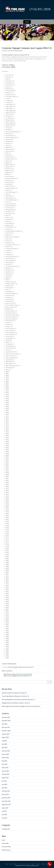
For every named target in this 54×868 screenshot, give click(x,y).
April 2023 (5, 764)
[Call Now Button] (50, 864)
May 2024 (5, 744)
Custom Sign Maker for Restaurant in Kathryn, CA (15, 696)
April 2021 (5, 818)
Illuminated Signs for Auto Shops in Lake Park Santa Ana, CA (18, 700)
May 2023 (5, 761)
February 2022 (6, 791)
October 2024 (6, 734)
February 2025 (6, 727)
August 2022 (5, 778)
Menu (27, 22)
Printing (24, 864)
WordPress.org (6, 850)
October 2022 (6, 774)
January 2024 (5, 754)
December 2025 (6, 721)
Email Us (38, 864)
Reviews (43, 864)
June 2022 (5, 784)
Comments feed (6, 847)
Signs (20, 864)
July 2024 (4, 741)
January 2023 (5, 771)
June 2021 (5, 815)
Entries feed (5, 843)
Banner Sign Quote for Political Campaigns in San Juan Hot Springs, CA (21, 706)
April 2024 (5, 747)
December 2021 (6, 798)
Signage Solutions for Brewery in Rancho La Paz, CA (16, 703)
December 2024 (6, 731)
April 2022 (5, 788)
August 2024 (5, 737)
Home (7, 864)
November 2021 (6, 801)
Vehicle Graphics (13, 864)
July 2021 (4, 811)
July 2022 (4, 781)
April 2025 (5, 724)
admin (21, 51)
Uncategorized (6, 829)
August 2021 (5, 808)
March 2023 (5, 768)
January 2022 (5, 794)
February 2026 (6, 717)
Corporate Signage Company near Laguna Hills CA (21, 667)
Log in (4, 840)
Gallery (33, 864)
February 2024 (6, 751)
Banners (29, 864)
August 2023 (5, 757)
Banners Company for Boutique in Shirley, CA (14, 693)
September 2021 (6, 805)
